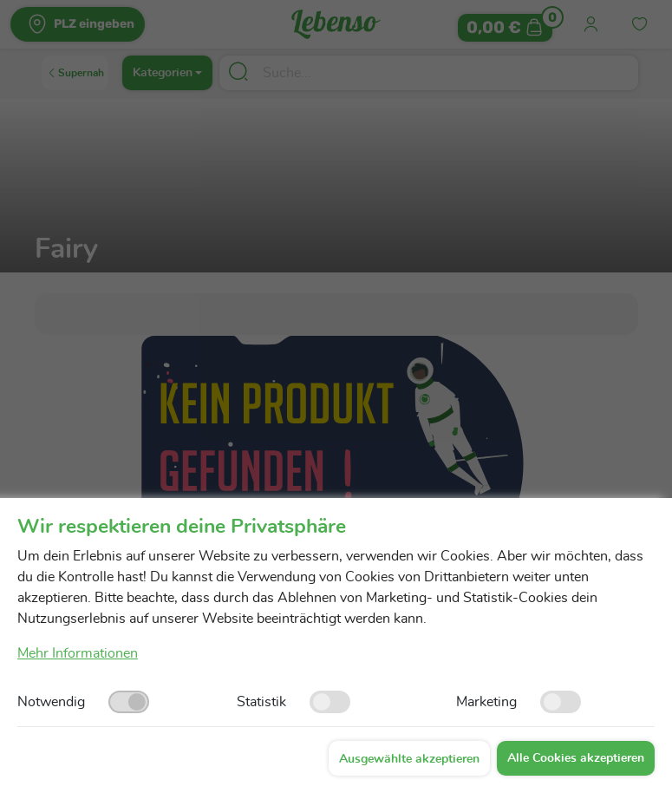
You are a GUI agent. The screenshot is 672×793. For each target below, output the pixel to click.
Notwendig (51, 702)
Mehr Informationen (78, 653)
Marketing (486, 702)
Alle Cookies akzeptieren (576, 758)
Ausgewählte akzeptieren (409, 759)
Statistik (261, 702)
